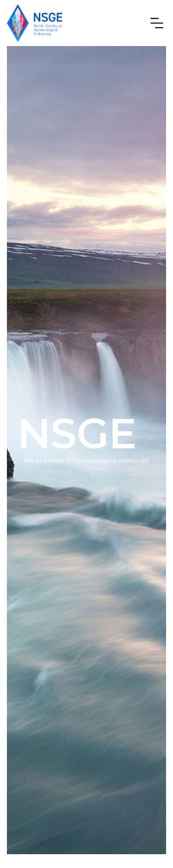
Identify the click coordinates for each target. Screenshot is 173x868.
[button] (154, 23)
